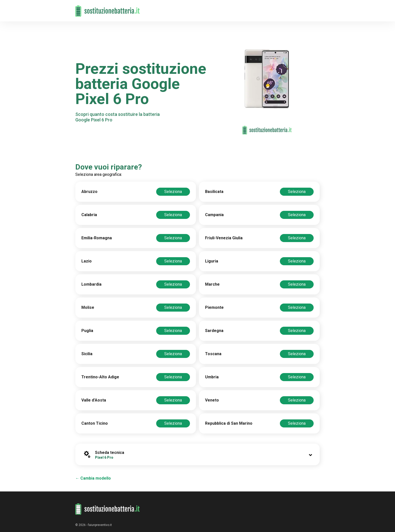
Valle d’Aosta (94, 400)
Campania (214, 215)
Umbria (212, 377)
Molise (88, 307)
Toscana (213, 354)
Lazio (87, 261)
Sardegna (214, 331)
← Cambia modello (93, 478)
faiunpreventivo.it (100, 525)
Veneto (212, 400)
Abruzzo (89, 192)
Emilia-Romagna (97, 238)
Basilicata (214, 192)
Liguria (212, 261)
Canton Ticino (95, 423)
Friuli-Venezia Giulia (224, 238)
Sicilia (87, 354)
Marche (212, 284)
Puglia (87, 331)
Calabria (89, 215)
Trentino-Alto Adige (100, 377)
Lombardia (91, 284)
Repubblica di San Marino (229, 423)
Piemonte (214, 307)
